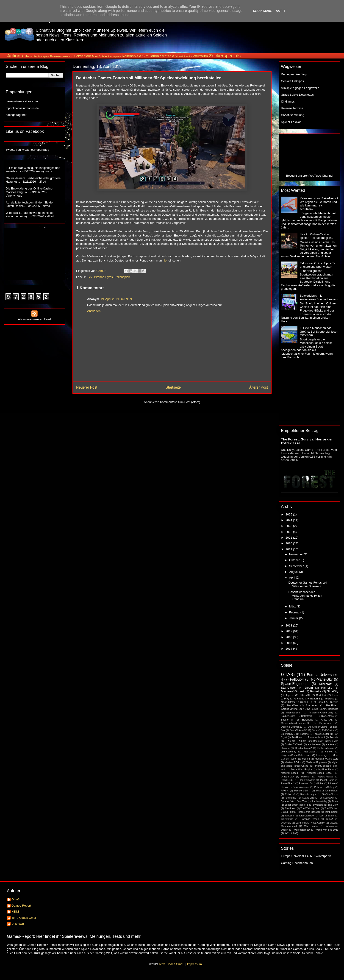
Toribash (289, 816)
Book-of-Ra (287, 720)
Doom (309, 688)
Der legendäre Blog (294, 74)
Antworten (94, 311)
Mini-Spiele (99, 56)
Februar (295, 612)
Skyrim (334, 702)
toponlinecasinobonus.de (22, 108)
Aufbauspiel (30, 56)
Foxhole (334, 737)
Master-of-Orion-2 (293, 691)
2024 (289, 520)
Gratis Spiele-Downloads (297, 95)
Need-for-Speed (289, 773)
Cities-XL (305, 695)
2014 (289, 649)
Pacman (306, 777)
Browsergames (60, 56)
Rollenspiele (132, 56)
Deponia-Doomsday (291, 727)
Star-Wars (292, 705)
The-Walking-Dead (310, 809)
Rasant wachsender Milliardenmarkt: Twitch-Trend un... (306, 596)
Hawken (285, 748)
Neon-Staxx (288, 702)
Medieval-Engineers (316, 762)
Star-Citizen (289, 688)
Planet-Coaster (307, 780)
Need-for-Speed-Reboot (320, 773)
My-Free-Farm (326, 770)
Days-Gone (326, 723)
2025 (289, 514)
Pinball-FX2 (287, 780)
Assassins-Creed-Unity (321, 713)
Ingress (330, 698)
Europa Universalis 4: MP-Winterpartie (306, 856)
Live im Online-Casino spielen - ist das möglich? (316, 236)
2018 (289, 625)
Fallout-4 (297, 679)
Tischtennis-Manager (309, 812)
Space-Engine (310, 798)
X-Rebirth (290, 833)
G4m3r (16, 899)
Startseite (173, 387)
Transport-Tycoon (309, 819)
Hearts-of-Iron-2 (304, 748)
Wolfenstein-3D (302, 830)
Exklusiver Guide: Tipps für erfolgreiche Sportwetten (318, 265)
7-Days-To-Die (310, 709)
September (297, 566)
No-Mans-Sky (322, 679)
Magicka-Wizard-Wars (327, 759)
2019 (289, 549)
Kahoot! (329, 752)
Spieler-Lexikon (291, 122)
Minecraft (325, 684)
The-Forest (290, 809)
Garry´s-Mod (332, 741)
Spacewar (328, 798)
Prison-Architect (301, 787)
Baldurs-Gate (288, 716)
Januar (294, 618)
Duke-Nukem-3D (298, 730)
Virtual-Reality (184, 56)
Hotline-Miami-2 (326, 748)
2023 (289, 526)
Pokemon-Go (306, 784)
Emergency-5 (288, 734)
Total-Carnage (306, 816)
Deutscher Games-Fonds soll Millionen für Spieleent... (308, 584)
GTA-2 (288, 741)
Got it (281, 11)
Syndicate (318, 805)
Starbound (312, 705)
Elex (90, 277)
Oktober (295, 560)
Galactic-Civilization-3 (307, 698)
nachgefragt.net (16, 115)
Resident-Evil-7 (302, 791)
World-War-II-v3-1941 (327, 830)
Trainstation (287, 819)
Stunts (335, 801)
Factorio (304, 734)
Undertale (286, 823)
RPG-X (285, 791)
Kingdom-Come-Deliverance (296, 755)
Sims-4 (321, 702)
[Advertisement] (256, 34)
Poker (320, 784)
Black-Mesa (327, 716)
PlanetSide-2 (288, 784)
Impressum (194, 964)
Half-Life (327, 688)
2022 (289, 532)
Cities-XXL (327, 720)
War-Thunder (311, 826)
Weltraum (200, 56)
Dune (315, 730)
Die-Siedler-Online (318, 727)
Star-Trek (302, 801)
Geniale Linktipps (292, 81)
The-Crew (333, 805)
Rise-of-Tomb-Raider (327, 791)
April (293, 578)
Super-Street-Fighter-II (297, 805)
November (297, 554)
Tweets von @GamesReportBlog (28, 150)
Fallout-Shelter (321, 734)
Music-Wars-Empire (302, 770)
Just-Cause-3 (311, 752)
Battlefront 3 (308, 716)
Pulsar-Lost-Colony (324, 787)
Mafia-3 (306, 759)
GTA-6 (299, 741)
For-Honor (297, 737)
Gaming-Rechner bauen (297, 863)
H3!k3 (15, 912)
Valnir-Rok (301, 823)
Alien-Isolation (294, 713)
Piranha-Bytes (103, 277)
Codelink (321, 695)
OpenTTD (306, 702)
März (293, 606)
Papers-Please (325, 777)
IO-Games (288, 102)
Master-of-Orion (293, 762)
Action (14, 56)
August (294, 572)
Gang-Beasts (314, 741)
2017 (289, 631)
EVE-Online (328, 730)
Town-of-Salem (326, 816)
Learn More (262, 11)
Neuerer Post (87, 387)
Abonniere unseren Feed (34, 317)
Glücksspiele (81, 56)
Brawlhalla (307, 720)
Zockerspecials (225, 56)
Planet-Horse (327, 780)
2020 (289, 543)
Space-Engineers (295, 684)
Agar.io (290, 695)
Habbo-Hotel (314, 745)
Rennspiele (114, 56)
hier (165, 260)
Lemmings (322, 755)
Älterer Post (259, 387)
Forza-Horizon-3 (316, 737)
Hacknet (330, 745)
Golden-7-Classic (294, 745)
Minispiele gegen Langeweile (300, 88)
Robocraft (290, 794)
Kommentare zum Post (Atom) (180, 402)
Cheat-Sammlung (293, 115)
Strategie (167, 56)
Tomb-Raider (332, 812)
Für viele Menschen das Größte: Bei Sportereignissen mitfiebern (319, 331)
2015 (289, 643)
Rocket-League (308, 794)
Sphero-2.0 (287, 801)
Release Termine (292, 108)
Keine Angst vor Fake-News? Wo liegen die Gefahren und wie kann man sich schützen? (319, 204)
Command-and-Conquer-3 (295, 723)
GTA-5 (288, 674)
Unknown (18, 924)
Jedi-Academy (289, 752)
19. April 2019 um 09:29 (116, 299)
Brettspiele (44, 57)
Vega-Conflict (318, 823)
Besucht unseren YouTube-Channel (310, 176)
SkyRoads (291, 798)
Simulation (151, 56)
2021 (289, 538)
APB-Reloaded (330, 709)
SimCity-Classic (330, 794)
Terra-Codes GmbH (24, 918)
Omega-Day (287, 777)
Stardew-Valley (319, 801)
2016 (289, 637)
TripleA (330, 819)
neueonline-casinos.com (22, 101)
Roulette (316, 691)
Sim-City (333, 691)
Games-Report (21, 906)
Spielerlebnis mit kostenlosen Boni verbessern (319, 297)
